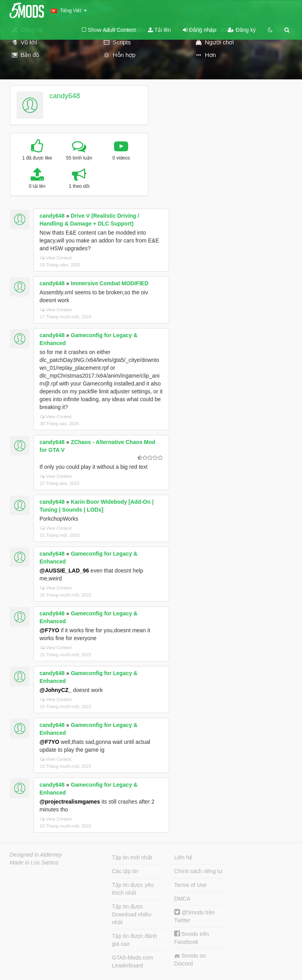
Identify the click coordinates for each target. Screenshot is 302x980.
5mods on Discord (190, 960)
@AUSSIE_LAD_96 (64, 571)
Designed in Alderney (36, 855)
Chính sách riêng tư (198, 871)
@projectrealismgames (70, 802)
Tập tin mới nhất (132, 857)
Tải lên (159, 30)
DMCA (182, 899)
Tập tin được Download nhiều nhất (132, 914)
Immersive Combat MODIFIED (110, 283)
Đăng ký (242, 30)
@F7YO (50, 630)
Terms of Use (190, 885)
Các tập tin (125, 871)
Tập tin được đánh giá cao (135, 940)
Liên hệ (183, 857)
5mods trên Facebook (192, 938)
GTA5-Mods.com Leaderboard (133, 962)
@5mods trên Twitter (194, 916)
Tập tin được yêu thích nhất (133, 889)
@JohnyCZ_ (56, 690)
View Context (56, 258)
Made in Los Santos (34, 863)
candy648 (64, 96)
